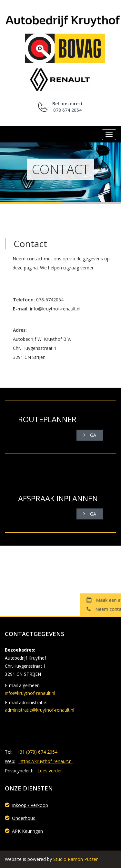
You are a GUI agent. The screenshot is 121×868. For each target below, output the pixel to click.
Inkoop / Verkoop (26, 805)
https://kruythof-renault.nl (46, 761)
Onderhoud (20, 818)
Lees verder (50, 771)
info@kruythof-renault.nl (30, 693)
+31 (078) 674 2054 (37, 752)
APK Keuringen (24, 831)
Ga (90, 435)
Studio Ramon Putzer (76, 859)
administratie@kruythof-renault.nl (40, 710)
